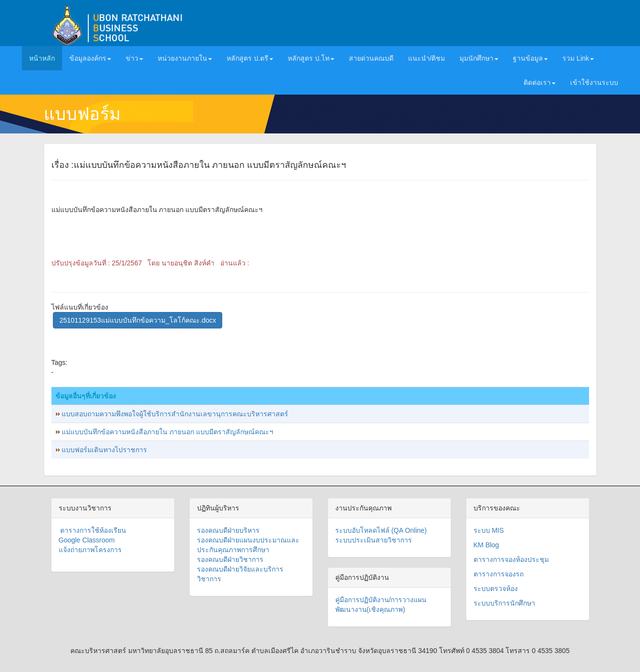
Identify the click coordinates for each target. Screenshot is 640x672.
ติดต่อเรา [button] (540, 82)
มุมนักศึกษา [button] (479, 58)
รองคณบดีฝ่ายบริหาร (228, 530)
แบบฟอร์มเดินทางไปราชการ (104, 450)
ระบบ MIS (489, 530)
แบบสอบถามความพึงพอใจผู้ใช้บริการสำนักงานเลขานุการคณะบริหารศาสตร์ (175, 414)
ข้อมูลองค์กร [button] (90, 58)
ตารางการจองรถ (499, 574)
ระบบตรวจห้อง (496, 589)
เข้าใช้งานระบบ (594, 82)
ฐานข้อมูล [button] (530, 58)
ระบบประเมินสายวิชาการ (374, 540)
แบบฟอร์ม (82, 114)
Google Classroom (87, 540)
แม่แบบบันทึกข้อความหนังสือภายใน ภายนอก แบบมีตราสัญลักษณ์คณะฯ (167, 432)
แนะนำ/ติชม (427, 58)
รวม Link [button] (578, 58)
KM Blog (486, 545)
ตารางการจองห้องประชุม (511, 559)
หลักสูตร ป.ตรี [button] (250, 58)
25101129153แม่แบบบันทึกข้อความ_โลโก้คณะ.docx (138, 320)
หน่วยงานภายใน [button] (185, 58)
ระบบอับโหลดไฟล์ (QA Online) (381, 530)
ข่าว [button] (134, 58)
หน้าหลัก (46, 57)
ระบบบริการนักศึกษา (504, 603)
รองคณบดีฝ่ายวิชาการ (230, 559)
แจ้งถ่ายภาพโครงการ (90, 550)
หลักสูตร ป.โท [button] (311, 58)
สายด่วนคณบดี (371, 58)
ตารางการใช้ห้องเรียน (93, 530)
